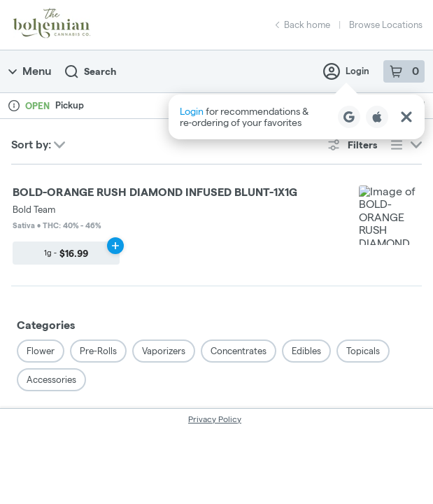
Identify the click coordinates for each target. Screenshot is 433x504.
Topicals (363, 229)
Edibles (306, 229)
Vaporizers (164, 229)
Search (91, 72)
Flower (41, 229)
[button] (297, 117)
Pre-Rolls (98, 229)
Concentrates (239, 229)
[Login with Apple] (377, 117)
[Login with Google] (349, 117)
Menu (30, 71)
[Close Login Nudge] (406, 117)
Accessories (51, 258)
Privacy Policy (215, 297)
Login (346, 71)
